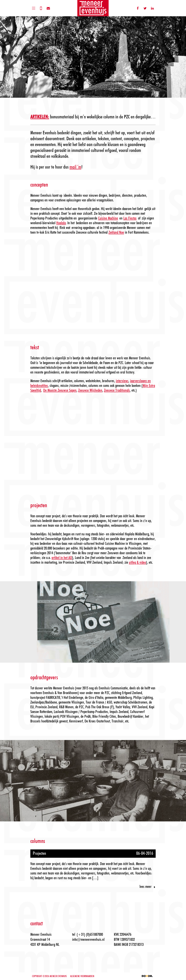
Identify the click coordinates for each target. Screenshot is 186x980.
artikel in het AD (62, 558)
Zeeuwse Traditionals (117, 390)
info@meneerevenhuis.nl (88, 940)
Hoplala (61, 223)
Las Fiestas (130, 218)
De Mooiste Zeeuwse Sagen (60, 390)
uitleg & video (137, 563)
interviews (122, 381)
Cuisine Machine (108, 218)
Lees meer (148, 887)
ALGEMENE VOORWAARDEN (82, 976)
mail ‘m (75, 167)
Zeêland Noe (116, 233)
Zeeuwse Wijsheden (90, 390)
